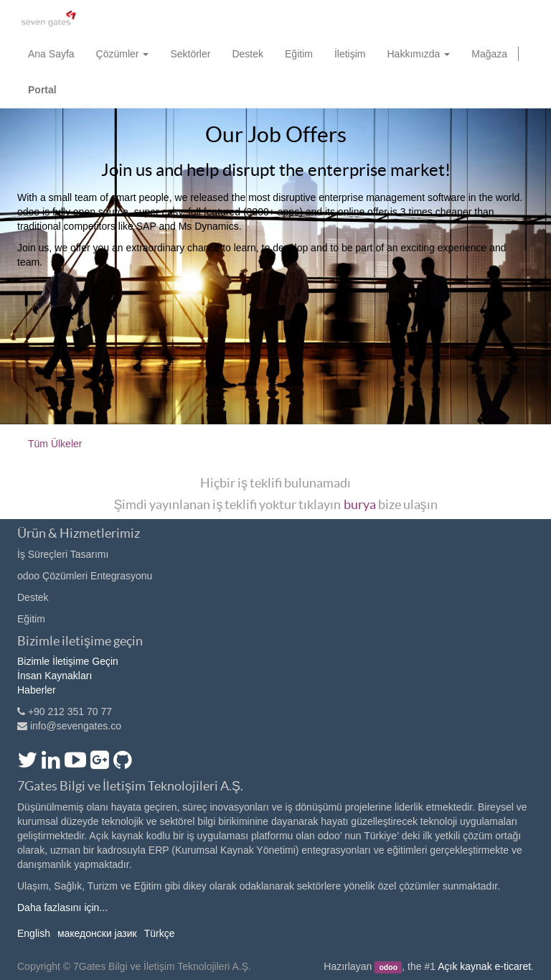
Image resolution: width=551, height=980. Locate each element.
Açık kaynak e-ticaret (484, 966)
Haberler (37, 690)
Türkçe (160, 933)
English (34, 933)
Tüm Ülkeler (55, 444)
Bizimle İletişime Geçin (68, 661)
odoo (388, 967)
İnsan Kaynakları (55, 676)
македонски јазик (97, 933)
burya (360, 504)
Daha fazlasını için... (62, 907)
